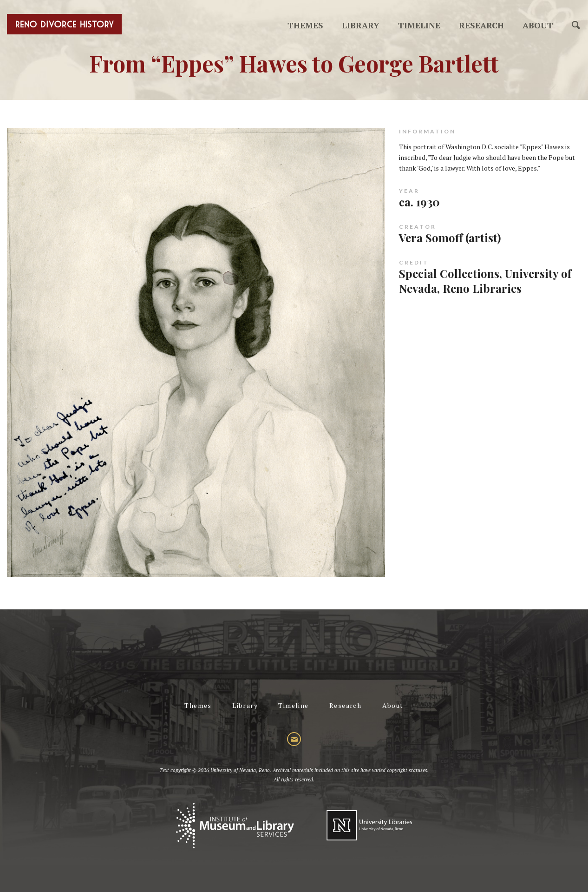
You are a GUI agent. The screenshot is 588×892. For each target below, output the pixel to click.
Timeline (419, 25)
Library (361, 25)
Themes (305, 25)
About (538, 25)
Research (481, 25)
